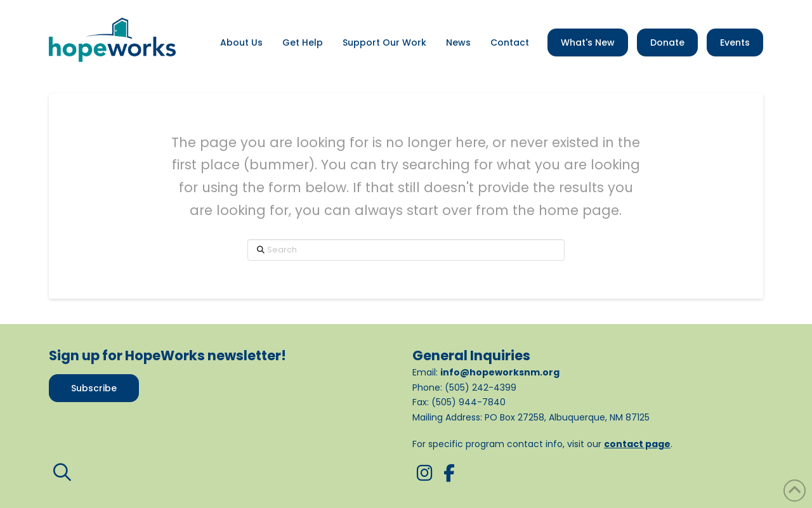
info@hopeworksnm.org (500, 372)
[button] (62, 472)
